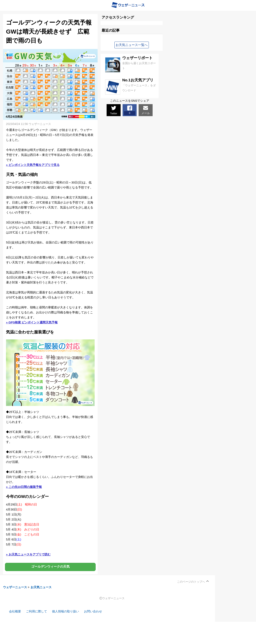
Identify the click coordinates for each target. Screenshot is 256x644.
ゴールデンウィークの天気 (50, 567)
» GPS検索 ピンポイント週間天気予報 (32, 322)
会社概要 (15, 611)
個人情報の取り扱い (65, 611)
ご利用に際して (36, 611)
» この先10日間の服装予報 (24, 487)
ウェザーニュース (15, 587)
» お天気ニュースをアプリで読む (28, 554)
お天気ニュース (41, 587)
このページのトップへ (191, 582)
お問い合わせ (93, 611)
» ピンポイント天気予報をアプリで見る (33, 165)
